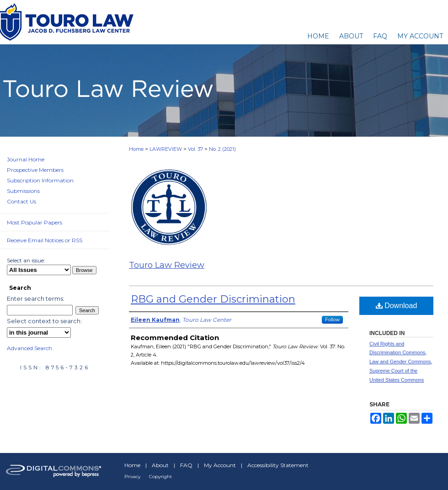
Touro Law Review (167, 265)
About (160, 465)
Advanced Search (29, 348)
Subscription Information (40, 180)
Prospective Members (35, 170)
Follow (332, 320)
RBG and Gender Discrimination (213, 299)
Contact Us (21, 201)
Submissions (23, 191)
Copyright (160, 477)
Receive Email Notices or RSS (45, 240)
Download (397, 306)
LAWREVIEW (166, 149)
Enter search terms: (36, 298)
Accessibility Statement (278, 465)
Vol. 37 (195, 149)
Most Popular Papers (35, 222)
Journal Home (26, 159)
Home (136, 149)
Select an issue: (26, 260)
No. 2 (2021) (222, 149)
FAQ (186, 465)
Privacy (132, 477)
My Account (220, 465)
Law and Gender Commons (400, 362)
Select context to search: (44, 321)
